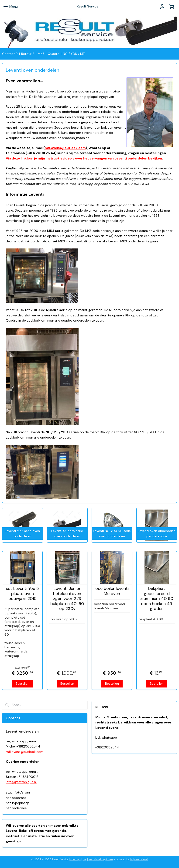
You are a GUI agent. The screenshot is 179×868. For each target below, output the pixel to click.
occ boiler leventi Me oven (112, 591)
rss (85, 859)
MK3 (41, 54)
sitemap (76, 859)
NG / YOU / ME (74, 54)
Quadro (54, 54)
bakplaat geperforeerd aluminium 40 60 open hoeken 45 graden (157, 599)
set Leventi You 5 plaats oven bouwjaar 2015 (22, 594)
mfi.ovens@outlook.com (65, 148)
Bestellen (22, 683)
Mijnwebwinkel (139, 859)
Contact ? (10, 54)
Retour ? (28, 54)
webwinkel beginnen (101, 859)
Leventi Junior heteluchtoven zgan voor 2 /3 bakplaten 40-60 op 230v (67, 599)
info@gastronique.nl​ (21, 782)
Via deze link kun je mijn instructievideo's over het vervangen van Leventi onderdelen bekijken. (84, 158)
